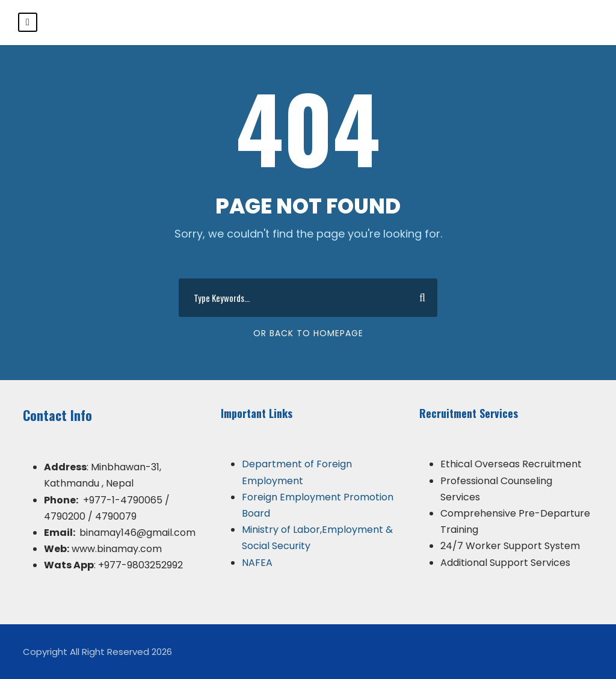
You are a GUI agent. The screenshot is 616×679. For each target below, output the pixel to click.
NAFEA (257, 563)
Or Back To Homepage (308, 333)
